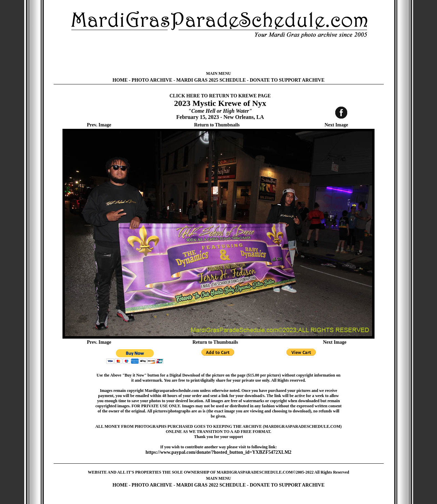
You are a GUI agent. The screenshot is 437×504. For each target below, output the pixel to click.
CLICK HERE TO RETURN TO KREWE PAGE (220, 96)
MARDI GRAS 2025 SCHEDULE (211, 80)
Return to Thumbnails (217, 125)
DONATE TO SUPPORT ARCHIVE (287, 80)
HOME (120, 80)
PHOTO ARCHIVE (152, 80)
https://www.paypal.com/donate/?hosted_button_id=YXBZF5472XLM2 (218, 452)
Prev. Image (99, 125)
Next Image (336, 125)
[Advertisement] (218, 55)
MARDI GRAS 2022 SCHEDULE (211, 485)
